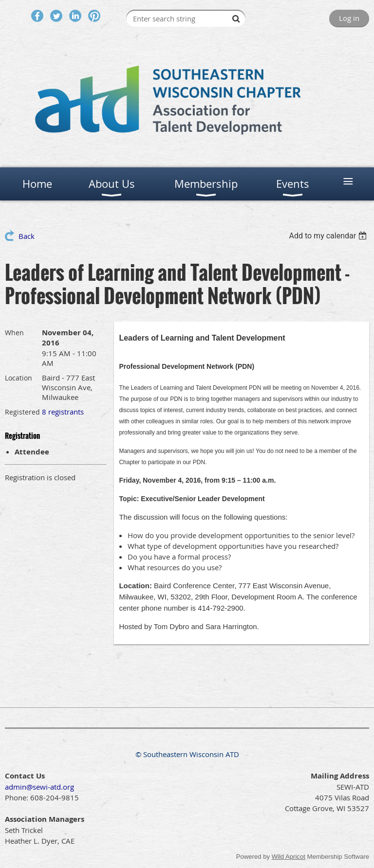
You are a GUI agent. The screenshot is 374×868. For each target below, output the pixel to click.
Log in (349, 18)
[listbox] (329, 236)
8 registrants (63, 412)
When (14, 333)
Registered (22, 412)
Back (27, 236)
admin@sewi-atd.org (39, 787)
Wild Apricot (289, 857)
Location (19, 378)
